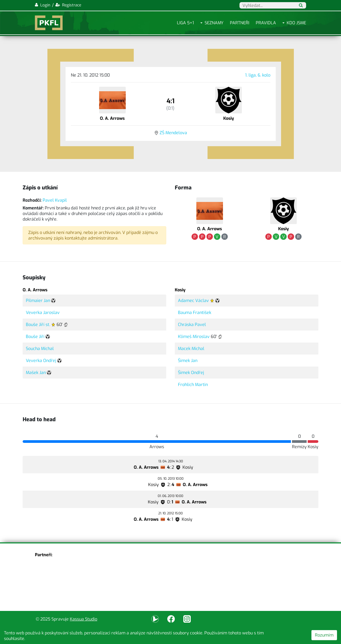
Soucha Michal (40, 349)
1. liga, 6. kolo (258, 75)
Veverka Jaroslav (43, 313)
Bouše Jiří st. (38, 325)
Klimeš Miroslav (194, 337)
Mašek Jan (36, 373)
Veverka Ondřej (41, 361)
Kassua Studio (84, 619)
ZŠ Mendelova (173, 133)
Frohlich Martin (193, 385)
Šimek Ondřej (191, 373)
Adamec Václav (193, 301)
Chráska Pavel (192, 325)
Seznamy (214, 23)
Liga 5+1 (185, 23)
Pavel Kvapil (55, 200)
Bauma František (195, 313)
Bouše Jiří (35, 337)
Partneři (240, 23)
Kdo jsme (296, 23)
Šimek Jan (188, 361)
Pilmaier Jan (38, 301)
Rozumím (324, 635)
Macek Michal (191, 349)
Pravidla (266, 23)
